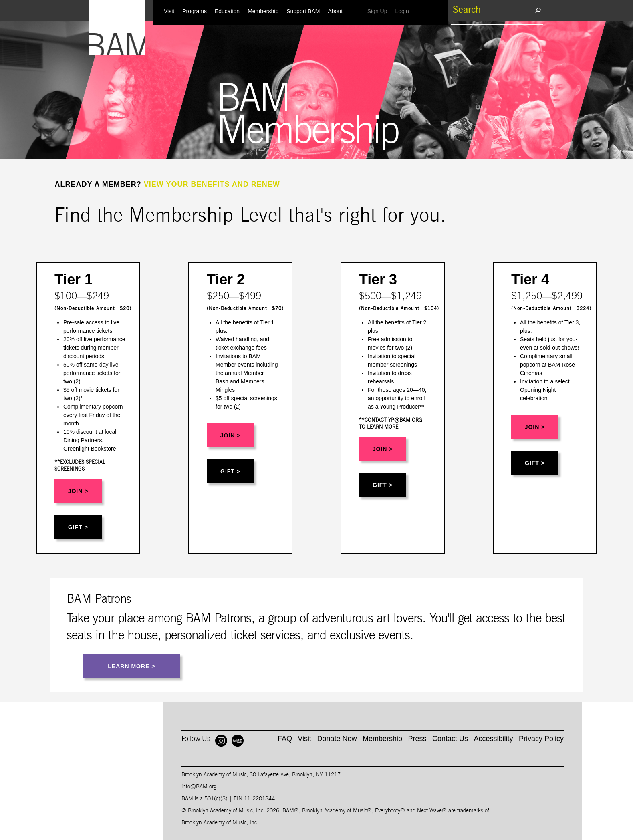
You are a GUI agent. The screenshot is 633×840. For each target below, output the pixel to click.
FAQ (285, 739)
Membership (263, 11)
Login (404, 11)
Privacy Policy (541, 739)
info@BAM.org (199, 787)
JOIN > (78, 491)
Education (227, 11)
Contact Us (450, 739)
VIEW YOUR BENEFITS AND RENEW (212, 184)
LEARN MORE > (131, 666)
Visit (169, 11)
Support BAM (303, 11)
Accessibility (493, 739)
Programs (195, 11)
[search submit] (538, 10)
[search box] (493, 10)
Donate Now (337, 739)
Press (417, 739)
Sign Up (379, 11)
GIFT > (78, 527)
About (335, 11)
